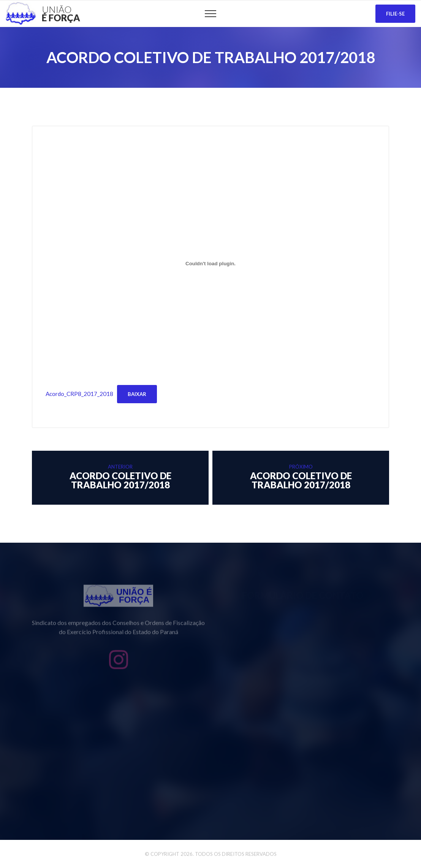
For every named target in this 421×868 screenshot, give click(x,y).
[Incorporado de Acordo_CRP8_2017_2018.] (210, 263)
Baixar (137, 394)
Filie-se (395, 14)
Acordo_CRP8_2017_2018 (79, 394)
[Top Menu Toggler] (210, 14)
